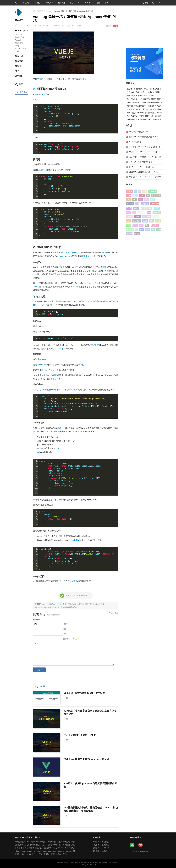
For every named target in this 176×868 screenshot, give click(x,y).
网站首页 (19, 20)
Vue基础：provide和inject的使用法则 (84, 693)
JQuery (42, 390)
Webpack (18, 49)
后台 (74, 390)
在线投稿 (105, 845)
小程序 (157, 208)
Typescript (18, 40)
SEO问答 (157, 212)
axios (100, 301)
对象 (57, 448)
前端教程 (145, 204)
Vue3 (135, 195)
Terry (54, 604)
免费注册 (105, 851)
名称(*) (66, 624)
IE (65, 287)
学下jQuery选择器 (135, 142)
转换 (82, 365)
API (81, 375)
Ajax (38, 297)
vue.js (91, 283)
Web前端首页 (38, 11)
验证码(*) (67, 639)
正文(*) (35, 643)
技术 (39, 79)
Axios (78, 301)
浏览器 (137, 234)
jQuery (17, 34)
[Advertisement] (144, 30)
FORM (97, 345)
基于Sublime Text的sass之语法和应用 (142, 167)
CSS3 (145, 221)
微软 (147, 229)
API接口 (80, 390)
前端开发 (73, 581)
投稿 (107, 3)
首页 (16, 3)
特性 (60, 581)
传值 (84, 79)
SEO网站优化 (147, 208)
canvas (138, 217)
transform (41, 365)
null (74, 540)
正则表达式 (19, 43)
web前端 (105, 252)
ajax (24, 49)
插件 (82, 301)
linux (128, 221)
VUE (44, 94)
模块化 (44, 370)
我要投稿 (21, 92)
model (36, 287)
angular (69, 256)
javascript (76, 252)
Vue (36, 100)
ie (116, 283)
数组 (128, 225)
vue (36, 89)
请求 (52, 301)
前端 (84, 256)
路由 (45, 170)
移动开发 (50, 3)
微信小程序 (156, 195)
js (139, 191)
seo (148, 195)
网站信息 (105, 842)
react (61, 256)
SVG (128, 200)
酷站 (72, 3)
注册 (159, 3)
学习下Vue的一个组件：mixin (80, 735)
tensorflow (136, 221)
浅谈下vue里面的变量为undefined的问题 (86, 759)
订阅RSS (105, 848)
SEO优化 (146, 217)
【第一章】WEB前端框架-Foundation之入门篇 (145, 157)
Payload (75, 345)
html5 (129, 195)
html (62, 252)
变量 (83, 500)
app (153, 229)
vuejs (116, 26)
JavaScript (155, 204)
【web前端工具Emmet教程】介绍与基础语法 (144, 147)
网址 (65, 634)
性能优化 (38, 3)
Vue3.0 (23, 37)
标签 (98, 3)
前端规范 (62, 3)
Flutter (17, 51)
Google (136, 208)
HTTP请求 (42, 305)
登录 (153, 3)
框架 (88, 256)
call (38, 452)
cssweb (155, 217)
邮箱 (65, 629)
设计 (104, 267)
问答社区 (88, 3)
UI (79, 3)
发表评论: (36, 620)
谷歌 (151, 221)
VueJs (23, 34)
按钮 (60, 428)
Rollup (17, 46)
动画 (149, 212)
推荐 (96, 301)
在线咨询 (96, 848)
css (134, 212)
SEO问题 (141, 212)
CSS (68, 252)
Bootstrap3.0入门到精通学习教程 (140, 162)
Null (78, 540)
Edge (159, 229)
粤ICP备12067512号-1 (88, 865)
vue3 (134, 200)
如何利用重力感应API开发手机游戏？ (141, 96)
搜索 (145, 3)
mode (75, 287)
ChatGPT (130, 204)
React (17, 37)
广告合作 (96, 845)
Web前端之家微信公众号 (132, 845)
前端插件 (26, 3)
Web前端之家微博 (141, 845)
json (64, 349)
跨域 (55, 375)
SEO (17, 71)
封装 (47, 390)
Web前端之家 (65, 604)
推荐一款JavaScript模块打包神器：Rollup (143, 137)
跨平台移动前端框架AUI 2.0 (138, 132)
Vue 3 (129, 208)
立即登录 (96, 851)
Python (129, 234)
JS (50, 283)
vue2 (88, 301)
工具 (55, 274)
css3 (140, 200)
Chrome (130, 217)
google (158, 221)
